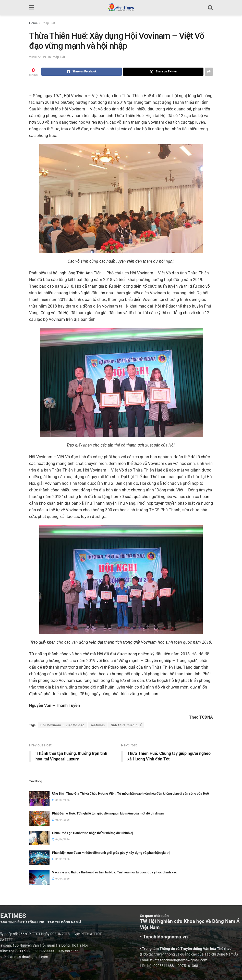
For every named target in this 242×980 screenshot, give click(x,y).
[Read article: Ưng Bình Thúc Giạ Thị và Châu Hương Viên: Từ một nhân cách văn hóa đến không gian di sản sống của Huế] (39, 799)
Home (33, 23)
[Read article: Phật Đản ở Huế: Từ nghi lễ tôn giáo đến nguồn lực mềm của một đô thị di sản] (39, 818)
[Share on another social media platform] (209, 72)
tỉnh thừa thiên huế (126, 725)
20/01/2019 (38, 57)
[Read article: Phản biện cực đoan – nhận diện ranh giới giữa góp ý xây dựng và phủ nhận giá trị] (39, 858)
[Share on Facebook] (82, 72)
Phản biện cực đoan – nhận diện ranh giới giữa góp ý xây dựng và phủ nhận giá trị (111, 853)
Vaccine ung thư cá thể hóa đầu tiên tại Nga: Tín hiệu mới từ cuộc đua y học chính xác (114, 872)
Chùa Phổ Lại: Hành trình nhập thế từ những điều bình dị (93, 833)
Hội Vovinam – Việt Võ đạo (62, 725)
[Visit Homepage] (121, 8)
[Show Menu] (32, 8)
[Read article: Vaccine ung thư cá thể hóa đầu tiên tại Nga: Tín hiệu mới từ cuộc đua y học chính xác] (39, 877)
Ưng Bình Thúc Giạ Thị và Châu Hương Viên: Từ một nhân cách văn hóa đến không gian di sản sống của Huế (130, 794)
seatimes (98, 725)
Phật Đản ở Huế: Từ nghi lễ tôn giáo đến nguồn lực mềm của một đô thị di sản (108, 813)
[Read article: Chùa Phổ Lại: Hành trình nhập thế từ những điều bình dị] (39, 838)
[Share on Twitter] (163, 72)
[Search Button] (210, 8)
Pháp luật (48, 23)
